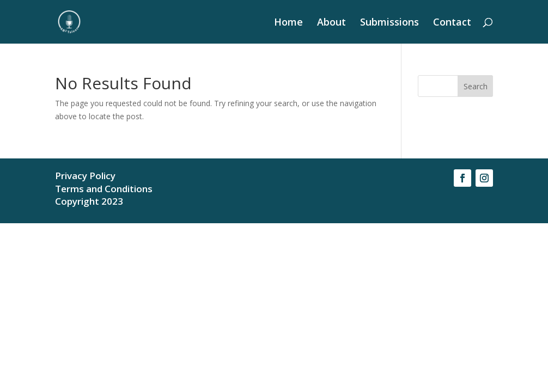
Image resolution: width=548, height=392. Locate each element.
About (331, 23)
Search (476, 86)
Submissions (389, 23)
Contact (452, 23)
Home (288, 23)
